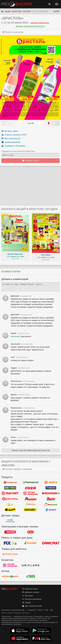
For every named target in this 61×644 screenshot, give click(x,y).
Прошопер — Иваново (16, 4)
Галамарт (30, 543)
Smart (51, 510)
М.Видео (30, 532)
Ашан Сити (51, 499)
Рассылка (27, 596)
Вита (10, 576)
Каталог (27, 11)
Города (26, 602)
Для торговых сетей (32, 606)
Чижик (10, 510)
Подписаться (30, 161)
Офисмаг (51, 543)
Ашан (30, 499)
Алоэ (30, 576)
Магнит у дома (10, 493)
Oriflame (30, 565)
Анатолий (15, 336)
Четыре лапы (10, 554)
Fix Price (10, 543)
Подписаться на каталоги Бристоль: (19, 151)
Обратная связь (30, 589)
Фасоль (30, 504)
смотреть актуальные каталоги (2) (30, 26)
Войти (57, 11)
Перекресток (30, 482)
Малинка (51, 504)
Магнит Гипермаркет (30, 493)
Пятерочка (10, 482)
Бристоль (17, 11)
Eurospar (51, 493)
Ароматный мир (10, 504)
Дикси (51, 482)
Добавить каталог (31, 592)
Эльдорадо (10, 532)
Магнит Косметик (10, 565)
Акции (8, 11)
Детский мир (10, 521)
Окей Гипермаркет (30, 488)
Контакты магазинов (32, 599)
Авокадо (30, 510)
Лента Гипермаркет (51, 488)
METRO (10, 488)
